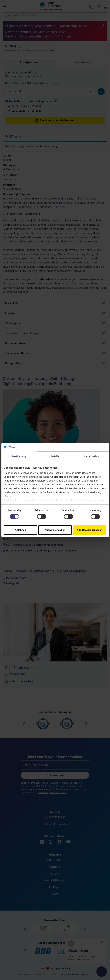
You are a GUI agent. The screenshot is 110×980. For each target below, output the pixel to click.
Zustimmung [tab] (19, 456)
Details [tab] (55, 456)
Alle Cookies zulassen (90, 530)
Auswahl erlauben (55, 530)
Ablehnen (20, 530)
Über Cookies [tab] (91, 456)
